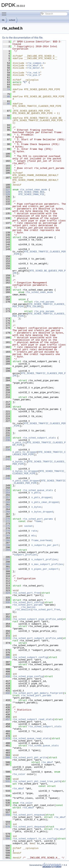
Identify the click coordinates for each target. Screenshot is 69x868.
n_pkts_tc (19, 443)
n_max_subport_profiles (47, 564)
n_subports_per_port (45, 545)
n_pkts (36, 493)
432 (6, 693)
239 (6, 450)
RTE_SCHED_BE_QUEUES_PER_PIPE (39, 272)
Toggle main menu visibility (5, 12)
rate (34, 531)
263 (6, 507)
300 (6, 564)
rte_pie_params (44, 311)
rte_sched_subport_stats (39, 438)
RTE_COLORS (34, 307)
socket (28, 526)
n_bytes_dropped (42, 512)
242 (6, 459)
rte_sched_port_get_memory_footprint (38, 693)
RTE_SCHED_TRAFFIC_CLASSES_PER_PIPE (39, 253)
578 (6, 827)
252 (6, 490)
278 (6, 531)
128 (6, 192)
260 (6, 502)
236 (6, 440)
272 (6, 521)
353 (6, 619)
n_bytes (36, 507)
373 (6, 638)
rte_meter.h (35, 68)
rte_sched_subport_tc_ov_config (34, 839)
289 (6, 545)
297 (6, 559)
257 (6, 497)
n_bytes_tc (20, 462)
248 (6, 478)
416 (6, 676)
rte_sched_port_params (38, 519)
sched (12, 20)
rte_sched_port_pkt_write (30, 758)
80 (6, 97)
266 (6, 512)
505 (6, 758)
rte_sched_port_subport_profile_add (37, 638)
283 (6, 536)
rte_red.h (33, 73)
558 (6, 815)
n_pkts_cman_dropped (26, 481)
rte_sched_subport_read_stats (33, 719)
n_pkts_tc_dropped (25, 452)
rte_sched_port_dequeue (29, 827)
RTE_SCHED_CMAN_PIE (31, 194)
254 (6, 493)
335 (6, 602)
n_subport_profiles (44, 559)
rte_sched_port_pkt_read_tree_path (36, 781)
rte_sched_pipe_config (28, 676)
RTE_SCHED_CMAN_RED (31, 192)
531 (6, 781)
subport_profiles (25, 555)
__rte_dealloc (22, 610)
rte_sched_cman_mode (33, 190)
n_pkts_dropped (41, 497)
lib (3, 20)
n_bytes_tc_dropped (25, 471)
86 (6, 104)
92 (6, 118)
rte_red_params (44, 302)
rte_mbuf (47, 762)
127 (6, 190)
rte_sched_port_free (26, 593)
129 (6, 194)
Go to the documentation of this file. (23, 38)
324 (6, 593)
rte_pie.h (33, 75)
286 (6, 540)
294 (6, 550)
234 (6, 438)
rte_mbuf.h (34, 66)
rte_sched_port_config (28, 602)
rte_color (19, 774)
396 (6, 657)
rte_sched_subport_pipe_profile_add (37, 619)
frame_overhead (41, 540)
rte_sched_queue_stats (38, 490)
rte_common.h (36, 63)
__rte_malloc (27, 607)
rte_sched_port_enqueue (29, 815)
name (39, 521)
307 (6, 569)
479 (6, 738)
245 (6, 469)
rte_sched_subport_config (30, 657)
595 (6, 839)
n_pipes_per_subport (45, 569)
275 (6, 526)
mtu (33, 536)
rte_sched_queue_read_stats (31, 738)
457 (6, 719)
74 (6, 89)
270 (6, 519)
